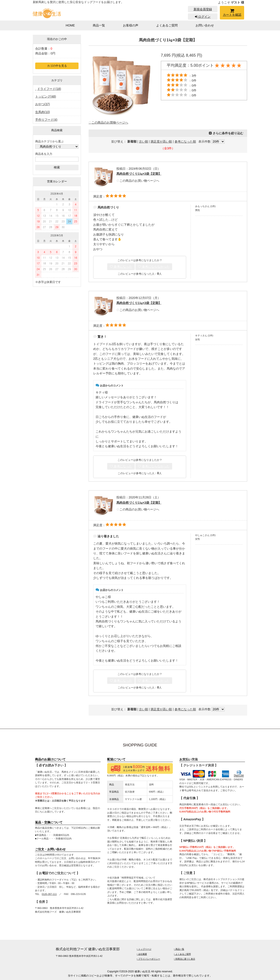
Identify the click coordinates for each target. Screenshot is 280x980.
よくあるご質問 (167, 25)
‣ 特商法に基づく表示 (185, 959)
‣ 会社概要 (142, 954)
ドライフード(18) (49, 89)
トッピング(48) (46, 96)
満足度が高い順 (161, 141)
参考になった (121, 267)
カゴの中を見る (57, 66)
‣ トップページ (144, 949)
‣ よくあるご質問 (182, 954)
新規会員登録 (203, 9)
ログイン (203, 17)
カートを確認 (232, 13)
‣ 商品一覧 (179, 949)
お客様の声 (131, 25)
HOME (70, 25)
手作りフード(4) (46, 120)
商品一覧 (99, 25)
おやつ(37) (43, 104)
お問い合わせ (205, 25)
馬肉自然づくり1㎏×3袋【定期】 (139, 174)
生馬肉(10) (43, 112)
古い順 (143, 141)
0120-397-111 (49, 894)
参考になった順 (185, 141)
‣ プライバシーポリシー (148, 959)
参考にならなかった (154, 267)
